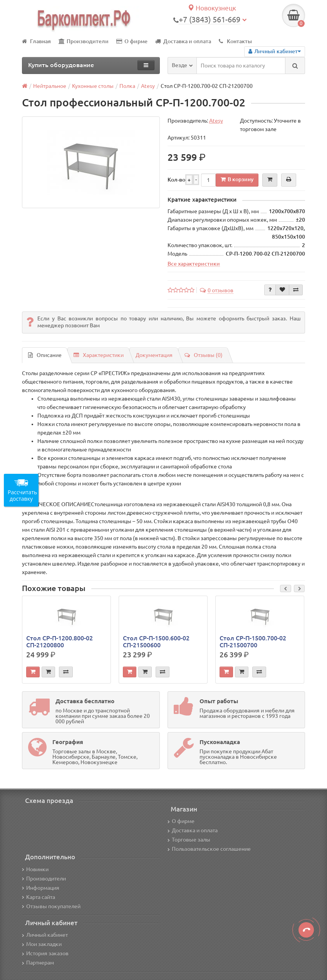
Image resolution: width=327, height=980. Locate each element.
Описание (45, 355)
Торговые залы (189, 840)
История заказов (45, 953)
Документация (154, 355)
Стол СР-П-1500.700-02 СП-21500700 (253, 642)
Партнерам (38, 963)
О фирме (132, 41)
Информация (41, 888)
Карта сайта (39, 897)
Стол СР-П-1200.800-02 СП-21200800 (60, 642)
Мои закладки (42, 944)
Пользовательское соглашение (209, 849)
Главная (36, 41)
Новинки (35, 869)
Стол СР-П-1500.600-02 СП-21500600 (156, 642)
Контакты (235, 41)
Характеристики (99, 355)
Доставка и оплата (183, 41)
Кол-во (176, 180)
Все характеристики (194, 264)
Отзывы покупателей (51, 906)
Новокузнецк (212, 8)
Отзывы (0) (204, 355)
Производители (84, 41)
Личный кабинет (45, 935)
